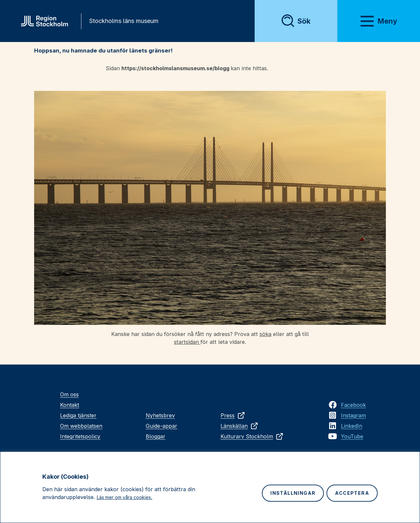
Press (233, 415)
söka (265, 334)
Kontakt (70, 405)
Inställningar (293, 493)
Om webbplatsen (81, 426)
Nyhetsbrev (160, 415)
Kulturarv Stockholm (252, 436)
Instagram (353, 415)
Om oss (69, 394)
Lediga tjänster (78, 415)
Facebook (353, 405)
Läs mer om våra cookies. (125, 497)
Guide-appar (161, 426)
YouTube (352, 436)
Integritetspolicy (80, 436)
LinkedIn (352, 426)
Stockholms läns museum (124, 21)
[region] (210, 487)
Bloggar (156, 436)
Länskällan (239, 426)
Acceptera (352, 493)
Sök (304, 21)
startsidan (187, 342)
